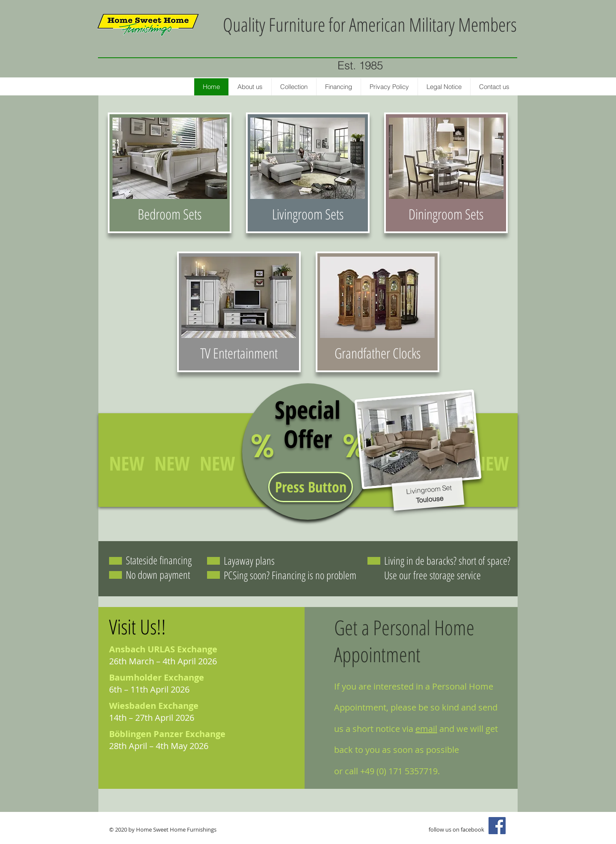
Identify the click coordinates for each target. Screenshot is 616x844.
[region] (170, 173)
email (426, 729)
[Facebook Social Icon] (497, 826)
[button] (311, 487)
